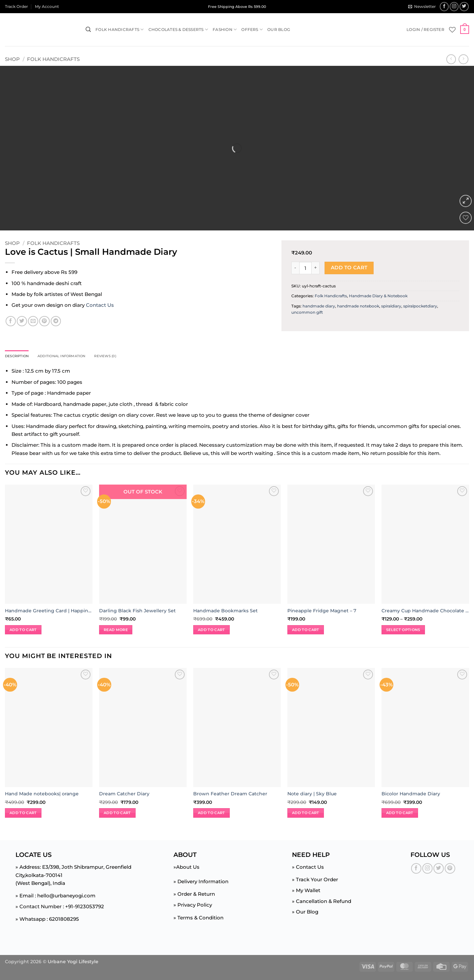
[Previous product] (463, 59)
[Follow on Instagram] (454, 7)
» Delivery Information (201, 882)
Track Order (16, 6)
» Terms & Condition (198, 918)
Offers (252, 29)
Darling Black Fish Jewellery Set (137, 611)
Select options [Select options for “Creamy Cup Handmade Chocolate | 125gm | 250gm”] (403, 630)
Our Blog (279, 29)
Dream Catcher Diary (124, 795)
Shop (12, 59)
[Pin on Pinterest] (44, 321)
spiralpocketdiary (420, 306)
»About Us (186, 868)
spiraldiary (391, 306)
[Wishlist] (452, 30)
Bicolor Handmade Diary (411, 795)
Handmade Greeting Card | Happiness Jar (49, 611)
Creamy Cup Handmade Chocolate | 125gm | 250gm (425, 611)
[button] (422, 6)
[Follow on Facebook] (444, 7)
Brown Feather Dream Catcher (230, 795)
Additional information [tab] (73, 357)
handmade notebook (358, 306)
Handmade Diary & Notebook (378, 296)
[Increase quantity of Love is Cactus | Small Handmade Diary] (316, 268)
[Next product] (451, 59)
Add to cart (349, 268)
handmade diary (319, 306)
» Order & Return (194, 895)
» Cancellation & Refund (322, 902)
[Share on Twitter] (22, 321)
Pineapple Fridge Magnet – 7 (322, 611)
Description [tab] (20, 357)
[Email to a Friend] (33, 321)
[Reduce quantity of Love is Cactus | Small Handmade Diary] (295, 268)
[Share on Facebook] (11, 321)
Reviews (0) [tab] (125, 357)
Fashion (225, 29)
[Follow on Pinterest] (450, 869)
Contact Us (100, 305)
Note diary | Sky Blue (312, 795)
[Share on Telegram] (56, 321)
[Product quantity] (305, 268)
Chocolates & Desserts (178, 29)
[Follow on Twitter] (464, 7)
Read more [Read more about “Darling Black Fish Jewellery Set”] (116, 630)
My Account (47, 6)
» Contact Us (308, 868)
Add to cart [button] (23, 630)
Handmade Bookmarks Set (225, 611)
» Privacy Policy (193, 906)
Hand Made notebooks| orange (42, 795)
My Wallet (308, 891)
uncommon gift (307, 312)
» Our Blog (305, 913)
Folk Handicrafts (119, 29)
